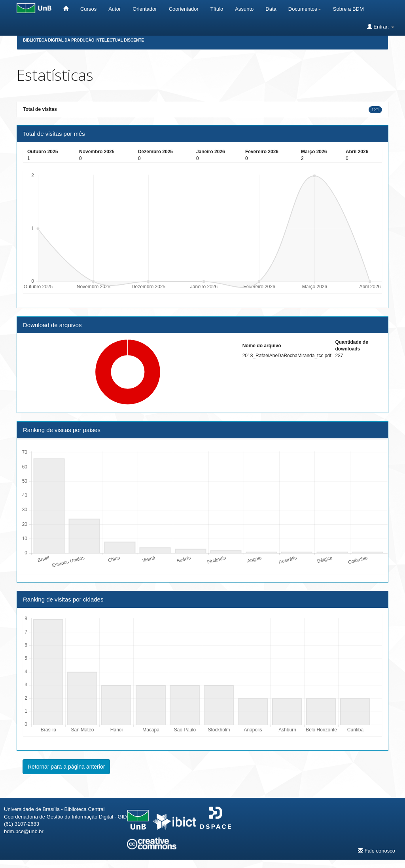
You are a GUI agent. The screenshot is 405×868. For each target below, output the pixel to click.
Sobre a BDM (348, 9)
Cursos (88, 9)
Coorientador (184, 9)
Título (217, 9)
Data (271, 9)
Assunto (244, 9)
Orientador (145, 9)
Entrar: (381, 27)
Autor (114, 9)
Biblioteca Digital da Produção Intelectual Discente (83, 40)
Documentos (305, 9)
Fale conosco (377, 851)
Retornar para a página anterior (66, 767)
